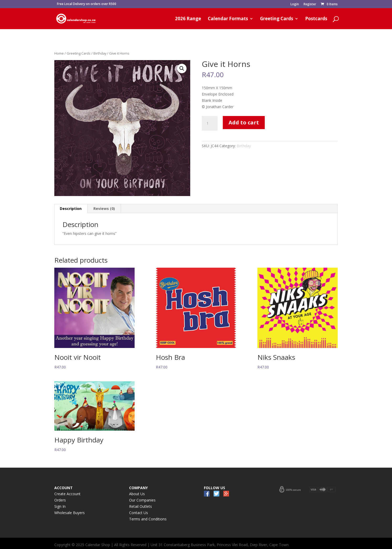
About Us (137, 494)
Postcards (316, 19)
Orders (60, 500)
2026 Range (188, 19)
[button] (182, 68)
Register (310, 4)
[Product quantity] (210, 123)
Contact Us (139, 513)
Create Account (67, 494)
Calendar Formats (228, 19)
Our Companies (142, 500)
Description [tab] (71, 208)
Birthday (100, 53)
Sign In (60, 506)
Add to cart (244, 122)
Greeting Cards (277, 19)
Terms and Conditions (148, 519)
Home (59, 53)
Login (295, 4)
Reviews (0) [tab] (104, 208)
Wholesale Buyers (70, 513)
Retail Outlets (141, 506)
